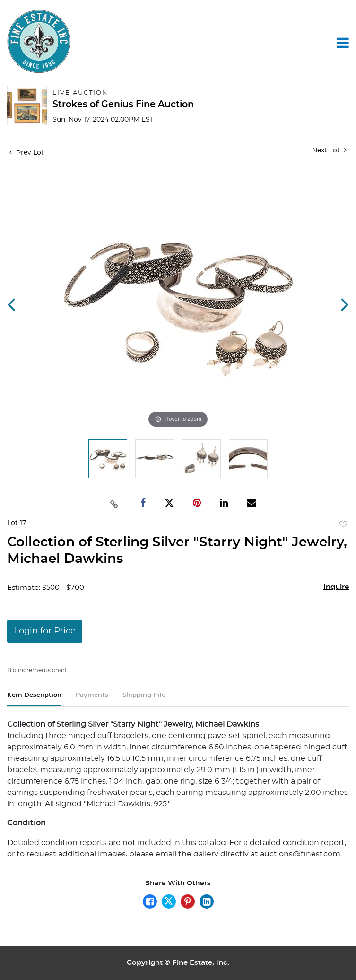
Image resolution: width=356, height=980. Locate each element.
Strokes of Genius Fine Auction (123, 104)
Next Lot (329, 150)
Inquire (336, 587)
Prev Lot (27, 153)
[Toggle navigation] (343, 43)
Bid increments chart (37, 670)
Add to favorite (343, 525)
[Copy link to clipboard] (114, 503)
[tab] (34, 699)
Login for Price (45, 631)
